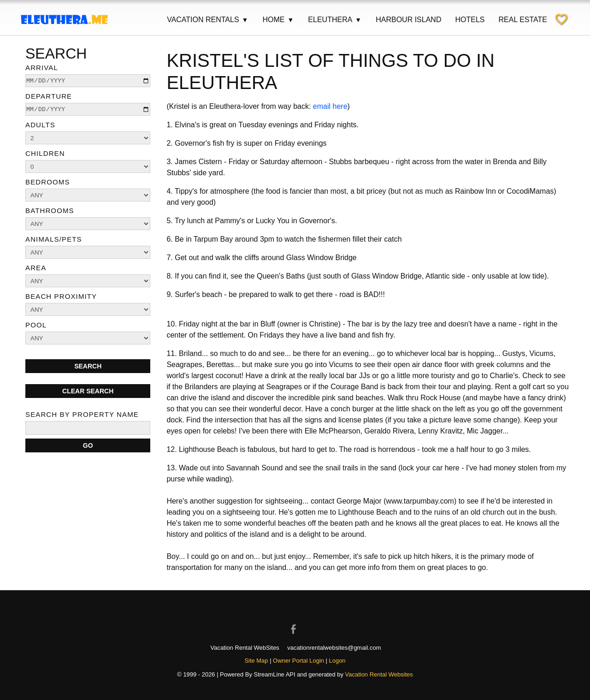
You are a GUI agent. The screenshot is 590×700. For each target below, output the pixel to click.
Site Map (256, 661)
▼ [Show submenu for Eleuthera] (358, 20)
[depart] (88, 109)
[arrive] (88, 81)
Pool (36, 325)
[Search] (88, 445)
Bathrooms (50, 211)
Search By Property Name (82, 414)
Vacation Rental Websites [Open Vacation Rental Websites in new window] (379, 674)
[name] (88, 428)
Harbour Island (408, 20)
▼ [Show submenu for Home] (290, 20)
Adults (40, 125)
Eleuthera (335, 20)
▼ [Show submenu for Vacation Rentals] (245, 20)
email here (330, 106)
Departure (49, 96)
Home (278, 20)
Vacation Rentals (208, 20)
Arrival (42, 68)
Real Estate (523, 20)
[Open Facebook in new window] (295, 621)
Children (45, 153)
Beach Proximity (61, 296)
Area (36, 268)
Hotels (470, 20)
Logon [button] (337, 661)
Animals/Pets (54, 239)
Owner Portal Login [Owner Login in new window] (298, 661)
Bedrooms (48, 182)
